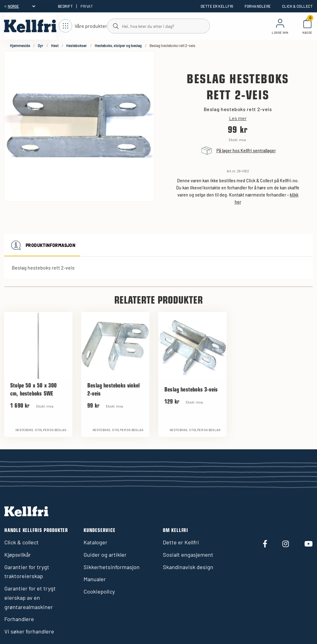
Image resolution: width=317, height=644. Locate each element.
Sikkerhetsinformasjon (112, 567)
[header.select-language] (21, 6)
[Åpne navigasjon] (83, 26)
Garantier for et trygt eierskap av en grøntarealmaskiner (30, 597)
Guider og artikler (105, 555)
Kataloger (96, 542)
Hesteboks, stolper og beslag (118, 45)
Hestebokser (77, 45)
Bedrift (65, 6)
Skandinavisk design (188, 567)
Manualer (95, 579)
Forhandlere (258, 6)
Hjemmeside (20, 45)
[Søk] (158, 26)
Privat (87, 6)
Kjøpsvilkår (18, 555)
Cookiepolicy (99, 591)
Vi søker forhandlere (29, 631)
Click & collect (297, 6)
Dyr (41, 45)
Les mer (238, 118)
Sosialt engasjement (188, 555)
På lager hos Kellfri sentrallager (246, 151)
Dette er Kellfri (217, 6)
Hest (55, 45)
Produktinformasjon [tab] (42, 245)
